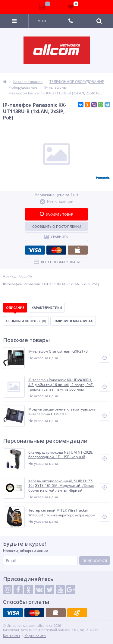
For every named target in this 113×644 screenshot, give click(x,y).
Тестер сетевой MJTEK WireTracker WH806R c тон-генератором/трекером (62, 513)
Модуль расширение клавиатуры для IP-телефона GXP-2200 (62, 412)
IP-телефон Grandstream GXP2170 (58, 351)
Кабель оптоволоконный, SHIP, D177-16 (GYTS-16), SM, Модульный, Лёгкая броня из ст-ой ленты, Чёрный (61, 486)
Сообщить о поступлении (57, 226)
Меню (43, 21)
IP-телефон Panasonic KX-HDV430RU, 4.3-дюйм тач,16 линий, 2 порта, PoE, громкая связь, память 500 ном (61, 385)
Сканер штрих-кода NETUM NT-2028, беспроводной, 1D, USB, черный (61, 455)
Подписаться (95, 561)
